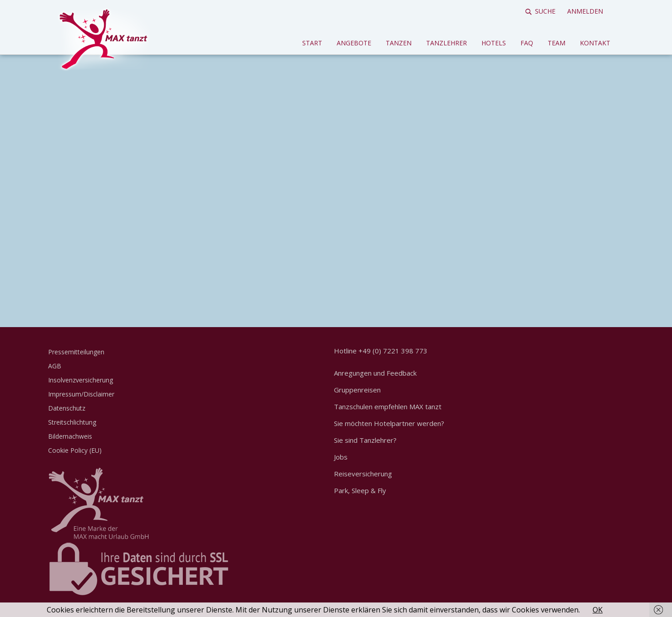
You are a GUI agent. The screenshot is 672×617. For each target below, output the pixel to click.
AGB (55, 366)
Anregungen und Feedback (375, 373)
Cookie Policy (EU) (75, 450)
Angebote (354, 43)
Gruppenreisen (357, 390)
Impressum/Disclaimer (81, 394)
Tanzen (399, 43)
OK (598, 610)
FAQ (527, 43)
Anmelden (585, 11)
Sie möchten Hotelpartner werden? (389, 423)
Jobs (341, 457)
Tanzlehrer (446, 43)
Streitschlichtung (72, 422)
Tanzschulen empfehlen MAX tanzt (388, 406)
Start (312, 43)
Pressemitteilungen (76, 352)
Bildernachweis (70, 436)
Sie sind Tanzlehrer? (365, 440)
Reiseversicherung (363, 474)
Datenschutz (67, 408)
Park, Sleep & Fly (360, 490)
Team (557, 43)
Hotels (494, 43)
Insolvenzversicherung (81, 380)
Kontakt (595, 43)
